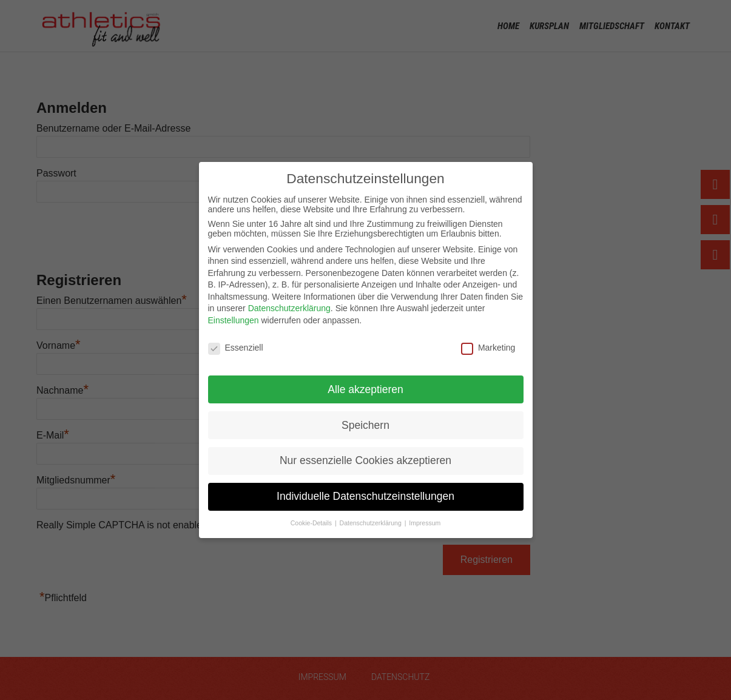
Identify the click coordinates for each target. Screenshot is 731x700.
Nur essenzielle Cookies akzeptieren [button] (365, 460)
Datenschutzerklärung (289, 308)
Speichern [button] (365, 425)
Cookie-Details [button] (312, 523)
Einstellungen (234, 320)
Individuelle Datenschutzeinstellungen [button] (365, 496)
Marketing (488, 348)
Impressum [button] (425, 523)
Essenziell (236, 348)
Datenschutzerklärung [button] (372, 523)
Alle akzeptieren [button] (365, 389)
